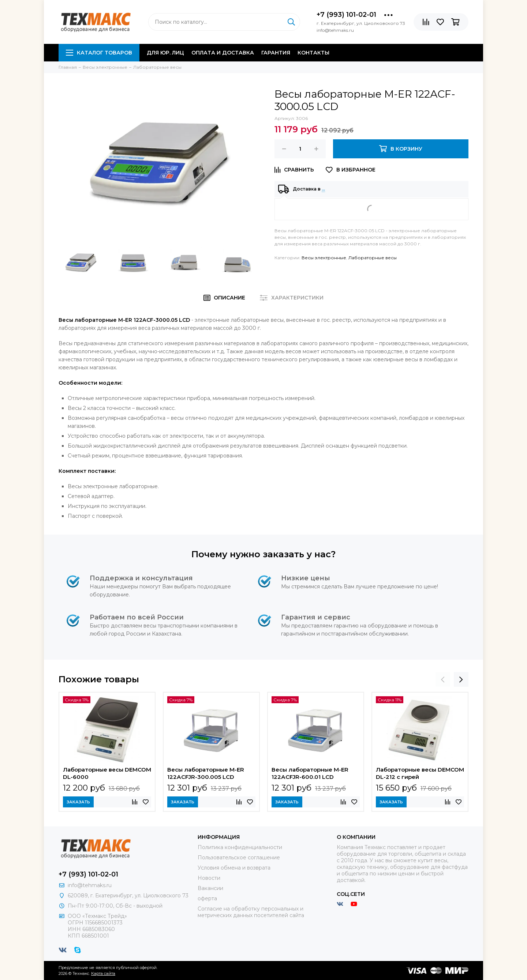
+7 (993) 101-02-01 (346, 15)
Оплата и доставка (223, 53)
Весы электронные (324, 258)
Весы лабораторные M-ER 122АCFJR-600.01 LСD (310, 773)
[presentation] (443, 679)
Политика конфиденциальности (240, 847)
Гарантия (276, 53)
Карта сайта (103, 973)
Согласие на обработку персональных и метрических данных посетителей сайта (251, 912)
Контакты (313, 53)
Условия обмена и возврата (234, 868)
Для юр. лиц (165, 53)
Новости (209, 878)
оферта (207, 898)
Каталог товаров (99, 53)
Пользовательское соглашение (239, 857)
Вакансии (210, 888)
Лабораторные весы (373, 258)
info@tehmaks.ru (90, 885)
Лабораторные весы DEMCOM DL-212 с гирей (420, 773)
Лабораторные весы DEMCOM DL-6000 (107, 773)
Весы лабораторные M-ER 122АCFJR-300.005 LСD (206, 773)
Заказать (78, 802)
